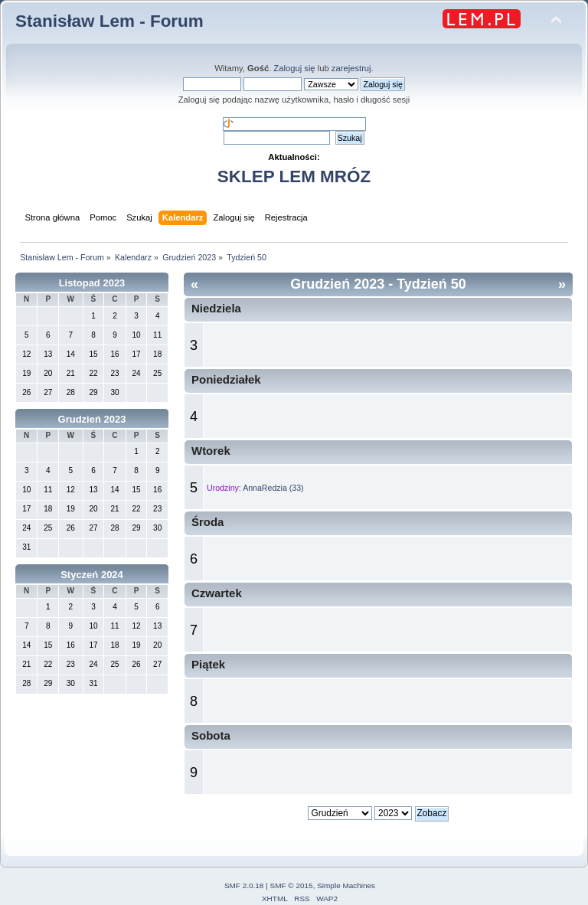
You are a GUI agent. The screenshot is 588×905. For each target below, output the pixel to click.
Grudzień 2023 (92, 419)
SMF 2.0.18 (244, 885)
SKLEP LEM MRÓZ (294, 176)
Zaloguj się (294, 68)
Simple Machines (346, 885)
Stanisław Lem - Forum (109, 21)
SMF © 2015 (292, 885)
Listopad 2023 (92, 283)
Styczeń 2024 (92, 575)
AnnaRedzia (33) (273, 488)
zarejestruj (351, 68)
